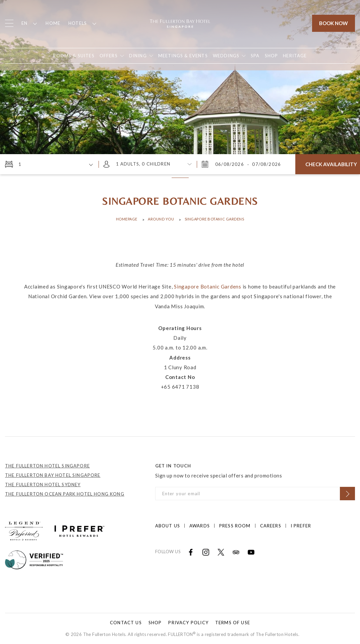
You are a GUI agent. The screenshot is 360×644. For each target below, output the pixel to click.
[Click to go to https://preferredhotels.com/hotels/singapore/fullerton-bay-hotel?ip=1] (24, 530)
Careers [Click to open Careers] (271, 526)
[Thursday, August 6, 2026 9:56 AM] (230, 164)
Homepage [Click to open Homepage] (127, 219)
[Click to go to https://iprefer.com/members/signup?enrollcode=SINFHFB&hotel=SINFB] (79, 530)
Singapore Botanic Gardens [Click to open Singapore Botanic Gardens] (215, 219)
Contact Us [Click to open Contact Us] (126, 623)
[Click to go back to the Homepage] (180, 23)
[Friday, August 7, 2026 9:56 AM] (266, 164)
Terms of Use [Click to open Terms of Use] (233, 623)
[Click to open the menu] (9, 23)
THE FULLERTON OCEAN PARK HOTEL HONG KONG (65, 494)
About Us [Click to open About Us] (168, 526)
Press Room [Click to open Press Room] (235, 526)
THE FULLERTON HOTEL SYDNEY (43, 485)
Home (53, 23)
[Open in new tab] (272, 56)
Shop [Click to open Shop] (155, 623)
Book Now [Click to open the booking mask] (334, 23)
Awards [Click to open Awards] (200, 526)
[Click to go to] (34, 559)
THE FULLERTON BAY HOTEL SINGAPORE (53, 475)
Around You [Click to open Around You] (161, 219)
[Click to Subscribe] (347, 494)
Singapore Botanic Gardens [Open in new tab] (208, 286)
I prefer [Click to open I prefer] (301, 526)
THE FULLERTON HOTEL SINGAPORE (47, 466)
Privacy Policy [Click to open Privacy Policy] (188, 623)
